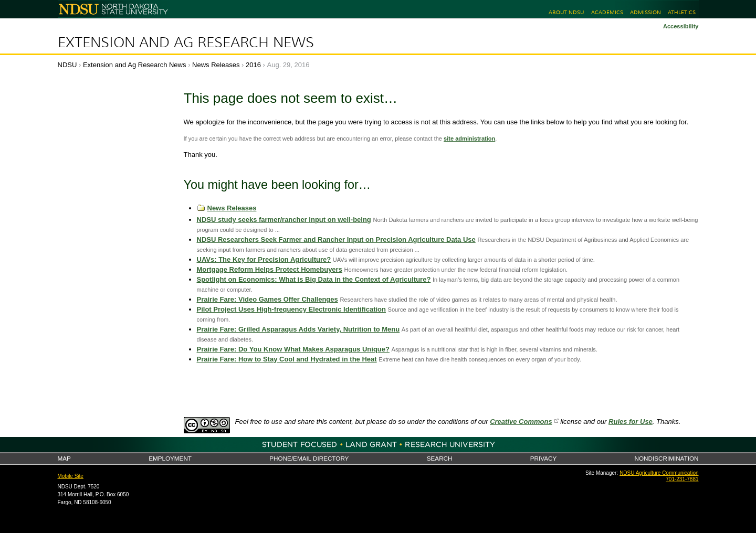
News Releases (216, 65)
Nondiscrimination (667, 458)
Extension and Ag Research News (186, 42)
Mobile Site (71, 476)
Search (440, 458)
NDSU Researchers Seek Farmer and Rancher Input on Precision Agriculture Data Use (336, 239)
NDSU (67, 65)
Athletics (682, 12)
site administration (469, 138)
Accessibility (681, 26)
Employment (170, 458)
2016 (253, 65)
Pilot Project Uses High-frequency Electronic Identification (291, 309)
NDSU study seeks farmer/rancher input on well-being (284, 220)
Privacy (543, 458)
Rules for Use (631, 422)
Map (64, 458)
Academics (607, 12)
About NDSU (566, 12)
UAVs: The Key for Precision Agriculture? (264, 259)
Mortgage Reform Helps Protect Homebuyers (270, 269)
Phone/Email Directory (309, 458)
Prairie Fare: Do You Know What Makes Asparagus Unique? (293, 349)
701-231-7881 (682, 479)
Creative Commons (521, 422)
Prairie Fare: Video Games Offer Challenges (267, 299)
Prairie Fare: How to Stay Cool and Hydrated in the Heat (287, 359)
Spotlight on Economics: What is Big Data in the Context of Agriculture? (314, 279)
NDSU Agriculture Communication (659, 473)
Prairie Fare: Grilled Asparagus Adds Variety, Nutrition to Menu (298, 329)
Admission (645, 12)
